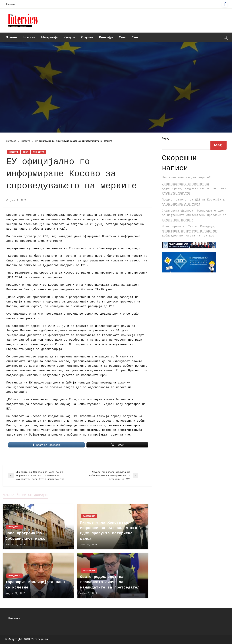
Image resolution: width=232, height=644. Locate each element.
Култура (69, 37)
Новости (29, 37)
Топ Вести (39, 152)
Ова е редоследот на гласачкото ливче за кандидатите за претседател (110, 582)
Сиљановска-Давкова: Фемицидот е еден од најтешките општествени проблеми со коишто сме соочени (194, 215)
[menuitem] (12, 37)
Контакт (11, 4)
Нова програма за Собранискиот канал (26, 536)
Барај (166, 138)
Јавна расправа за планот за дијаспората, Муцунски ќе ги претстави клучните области (194, 189)
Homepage (11, 141)
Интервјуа (106, 37)
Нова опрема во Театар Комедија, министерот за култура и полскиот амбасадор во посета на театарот (190, 231)
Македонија (49, 37)
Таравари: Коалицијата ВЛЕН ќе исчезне (35, 585)
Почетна (12, 37)
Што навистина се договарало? (186, 178)
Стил (122, 37)
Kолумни (87, 37)
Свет (135, 37)
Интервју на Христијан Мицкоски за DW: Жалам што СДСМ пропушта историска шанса (109, 531)
